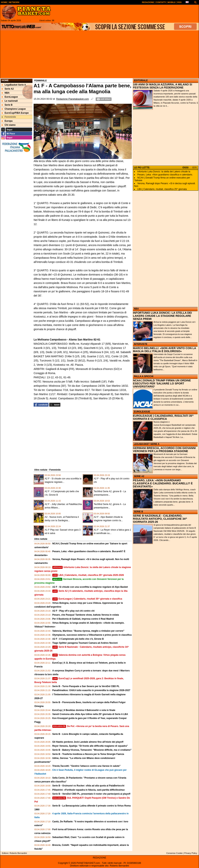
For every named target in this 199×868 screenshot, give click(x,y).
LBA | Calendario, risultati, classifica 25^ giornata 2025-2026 (88, 575)
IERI (195, 168)
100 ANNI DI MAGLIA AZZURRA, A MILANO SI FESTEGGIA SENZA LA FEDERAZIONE (163, 86)
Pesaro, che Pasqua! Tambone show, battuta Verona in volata (86, 615)
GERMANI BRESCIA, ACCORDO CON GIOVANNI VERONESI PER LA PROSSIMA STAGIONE (164, 450)
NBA (136, 309)
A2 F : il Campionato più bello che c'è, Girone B (78, 639)
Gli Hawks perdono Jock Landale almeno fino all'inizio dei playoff (88, 742)
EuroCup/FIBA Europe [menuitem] (15, 113)
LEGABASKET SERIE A (147, 444)
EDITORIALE (141, 80)
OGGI (185, 168)
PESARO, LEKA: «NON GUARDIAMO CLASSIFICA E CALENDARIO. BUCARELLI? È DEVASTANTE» (163, 483)
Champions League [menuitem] (14, 109)
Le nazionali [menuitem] (10, 101)
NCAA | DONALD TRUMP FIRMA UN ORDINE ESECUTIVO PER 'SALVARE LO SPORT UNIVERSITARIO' (162, 383)
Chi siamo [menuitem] (9, 125)
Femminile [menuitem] (9, 117)
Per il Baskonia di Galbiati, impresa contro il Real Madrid (83, 619)
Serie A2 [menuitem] (8, 89)
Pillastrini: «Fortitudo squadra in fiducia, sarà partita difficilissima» (89, 790)
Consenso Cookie (174, 853)
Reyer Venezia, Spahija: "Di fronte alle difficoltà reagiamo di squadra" (90, 746)
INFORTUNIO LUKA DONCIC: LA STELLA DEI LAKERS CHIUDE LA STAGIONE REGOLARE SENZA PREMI (162, 316)
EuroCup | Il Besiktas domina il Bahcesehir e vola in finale (84, 710)
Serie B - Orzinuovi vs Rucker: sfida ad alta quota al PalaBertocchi (88, 786)
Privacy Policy (191, 853)
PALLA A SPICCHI (144, 376)
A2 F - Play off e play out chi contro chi (73, 611)
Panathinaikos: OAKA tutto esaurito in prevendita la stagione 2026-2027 (91, 690)
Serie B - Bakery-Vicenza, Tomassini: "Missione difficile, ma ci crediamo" (92, 750)
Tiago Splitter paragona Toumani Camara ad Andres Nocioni (85, 643)
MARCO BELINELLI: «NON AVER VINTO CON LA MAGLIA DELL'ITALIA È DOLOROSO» (164, 350)
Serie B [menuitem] (7, 105)
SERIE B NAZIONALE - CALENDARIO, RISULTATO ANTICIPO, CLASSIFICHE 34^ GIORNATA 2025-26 (160, 519)
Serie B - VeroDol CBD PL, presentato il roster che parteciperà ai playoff (91, 794)
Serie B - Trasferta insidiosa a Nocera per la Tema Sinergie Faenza (88, 754)
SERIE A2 (139, 476)
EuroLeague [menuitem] (10, 97)
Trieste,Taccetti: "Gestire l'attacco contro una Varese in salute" (86, 766)
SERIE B (138, 512)
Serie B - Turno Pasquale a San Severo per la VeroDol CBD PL (86, 686)
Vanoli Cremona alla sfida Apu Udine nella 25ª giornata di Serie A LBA (90, 714)
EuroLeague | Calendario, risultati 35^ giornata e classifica (87, 599)
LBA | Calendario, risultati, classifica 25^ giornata (162, 189)
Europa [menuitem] (7, 121)
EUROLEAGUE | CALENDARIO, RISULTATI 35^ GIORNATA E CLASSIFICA (163, 417)
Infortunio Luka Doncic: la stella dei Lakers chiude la (164, 172)
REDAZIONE (99, 858)
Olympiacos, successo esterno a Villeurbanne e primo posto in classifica (92, 635)
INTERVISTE (141, 344)
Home (5, 80)
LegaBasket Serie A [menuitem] (14, 85)
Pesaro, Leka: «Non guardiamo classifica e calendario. (165, 175)
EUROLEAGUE (142, 412)
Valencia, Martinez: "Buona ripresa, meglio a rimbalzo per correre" (88, 631)
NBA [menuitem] (6, 93)
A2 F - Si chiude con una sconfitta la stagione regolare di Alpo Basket (90, 587)
